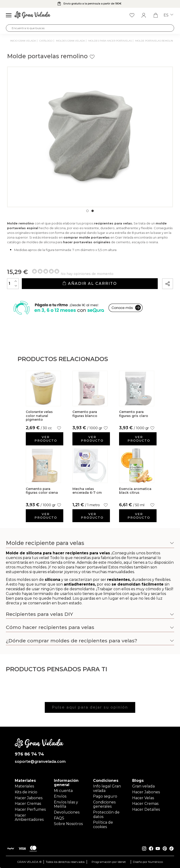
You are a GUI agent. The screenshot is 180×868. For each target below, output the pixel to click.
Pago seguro (105, 796)
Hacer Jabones (29, 798)
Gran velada (143, 786)
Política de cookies (103, 824)
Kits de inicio (26, 792)
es (168, 15)
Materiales (24, 786)
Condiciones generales (104, 804)
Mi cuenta (63, 791)
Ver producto (46, 439)
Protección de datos (106, 814)
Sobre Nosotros (68, 824)
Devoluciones (67, 812)
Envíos (60, 796)
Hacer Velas (143, 798)
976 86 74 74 (29, 754)
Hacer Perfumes (30, 809)
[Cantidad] (13, 284)
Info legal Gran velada (107, 788)
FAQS (59, 818)
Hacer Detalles (146, 809)
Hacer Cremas (28, 804)
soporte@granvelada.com (39, 762)
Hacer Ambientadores (29, 817)
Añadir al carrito (90, 284)
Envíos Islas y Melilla (66, 804)
